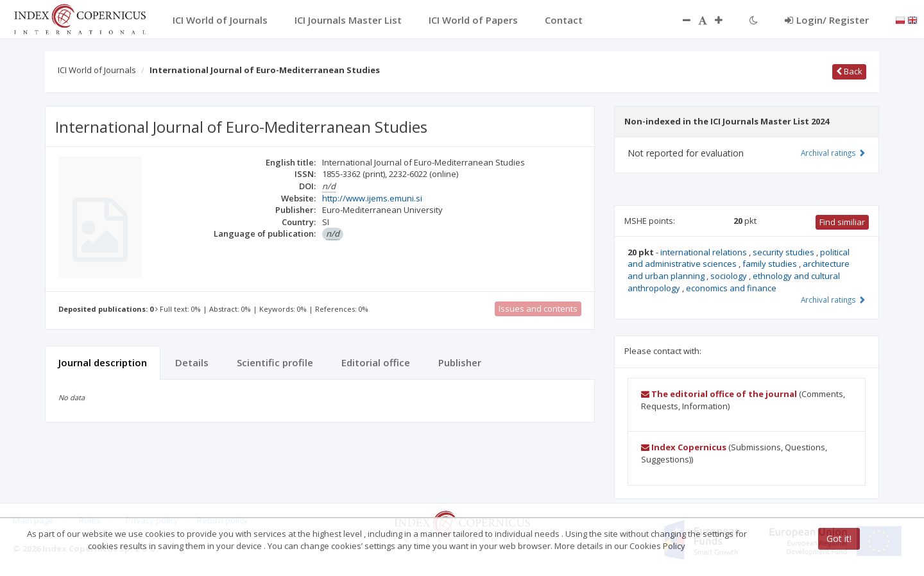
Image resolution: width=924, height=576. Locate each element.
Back (849, 71)
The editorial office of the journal (719, 394)
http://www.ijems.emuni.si (372, 198)
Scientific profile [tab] (275, 362)
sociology (730, 276)
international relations (705, 252)
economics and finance (731, 288)
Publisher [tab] (460, 362)
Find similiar (842, 222)
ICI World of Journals (97, 70)
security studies (784, 252)
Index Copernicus (684, 447)
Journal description (103, 362)
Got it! (839, 538)
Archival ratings (833, 153)
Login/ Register (827, 20)
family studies (771, 264)
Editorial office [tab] (376, 362)
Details (192, 362)
